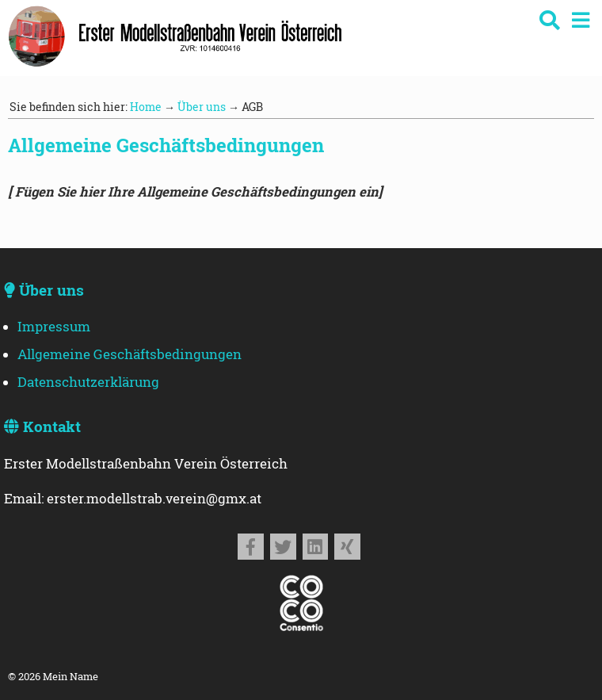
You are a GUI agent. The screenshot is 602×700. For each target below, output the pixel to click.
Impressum (54, 327)
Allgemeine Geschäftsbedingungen (130, 354)
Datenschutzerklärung (88, 382)
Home (146, 107)
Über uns (202, 107)
